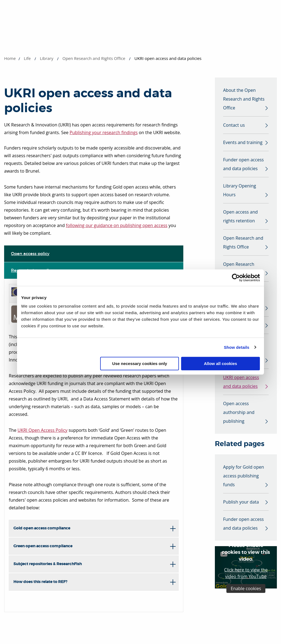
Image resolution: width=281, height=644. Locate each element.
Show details (237, 347)
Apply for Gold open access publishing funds (244, 476)
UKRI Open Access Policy (43, 430)
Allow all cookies (220, 364)
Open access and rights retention (240, 216)
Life (27, 58)
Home (10, 58)
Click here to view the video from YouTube (246, 573)
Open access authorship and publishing (239, 412)
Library (47, 58)
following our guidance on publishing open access (117, 225)
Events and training (243, 142)
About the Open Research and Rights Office (244, 99)
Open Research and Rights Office (94, 58)
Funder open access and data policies (243, 164)
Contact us (234, 125)
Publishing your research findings (104, 132)
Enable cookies (246, 588)
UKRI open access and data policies (241, 382)
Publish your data (241, 502)
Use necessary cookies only (140, 364)
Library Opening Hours (240, 190)
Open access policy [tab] (30, 254)
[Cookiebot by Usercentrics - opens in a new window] (236, 278)
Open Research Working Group (239, 269)
